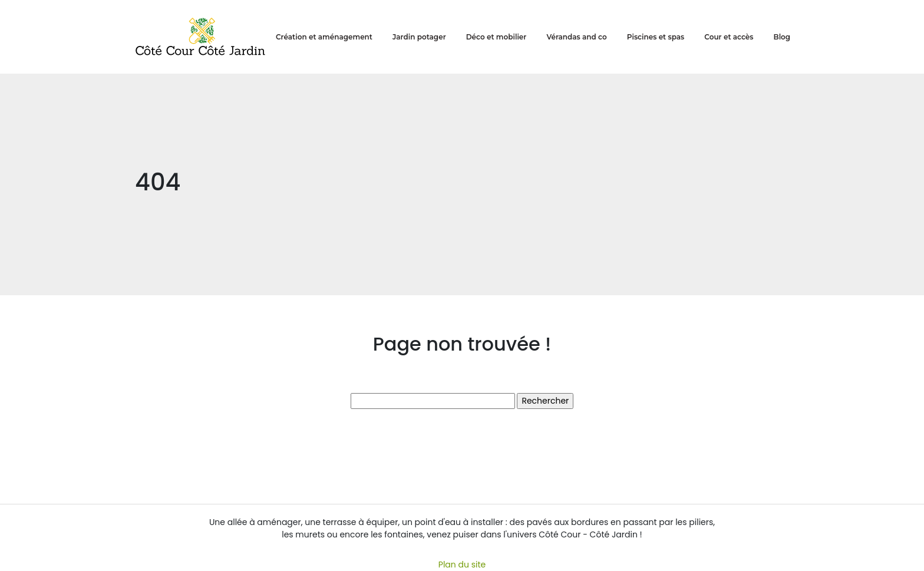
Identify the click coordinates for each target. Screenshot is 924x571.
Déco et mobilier (496, 37)
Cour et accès (729, 37)
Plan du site (462, 565)
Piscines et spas (656, 37)
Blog (782, 37)
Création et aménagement (324, 37)
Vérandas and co (576, 37)
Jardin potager (419, 37)
